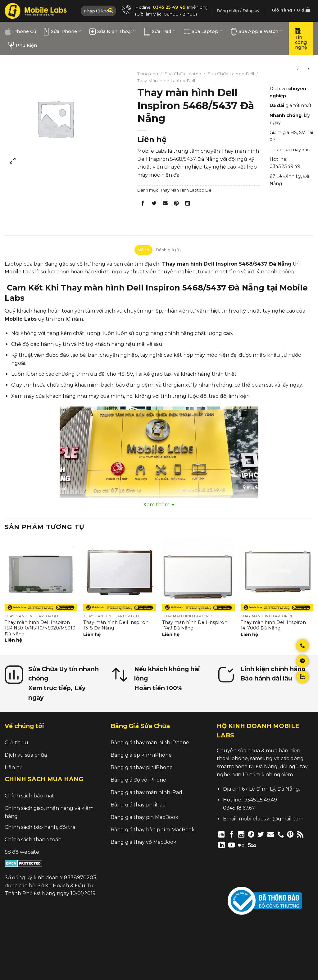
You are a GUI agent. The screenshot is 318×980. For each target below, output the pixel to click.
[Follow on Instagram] (241, 834)
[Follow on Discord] (222, 834)
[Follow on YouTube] (232, 845)
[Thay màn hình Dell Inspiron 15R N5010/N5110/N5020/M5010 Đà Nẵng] (41, 575)
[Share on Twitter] (154, 204)
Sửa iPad (160, 32)
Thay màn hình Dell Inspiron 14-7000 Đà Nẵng (273, 625)
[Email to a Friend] (165, 204)
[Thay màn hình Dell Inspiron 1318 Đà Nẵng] (120, 575)
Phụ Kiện (23, 46)
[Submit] (111, 11)
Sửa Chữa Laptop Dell (231, 74)
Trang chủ (148, 74)
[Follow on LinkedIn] (222, 845)
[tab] (143, 250)
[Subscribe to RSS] (300, 834)
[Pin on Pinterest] (177, 204)
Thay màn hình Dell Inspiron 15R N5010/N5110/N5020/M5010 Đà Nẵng (40, 628)
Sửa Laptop (203, 32)
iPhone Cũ (20, 32)
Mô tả (143, 250)
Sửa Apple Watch (257, 32)
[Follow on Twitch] (263, 845)
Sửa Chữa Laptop (183, 74)
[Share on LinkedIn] (188, 204)
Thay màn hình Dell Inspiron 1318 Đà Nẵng (116, 625)
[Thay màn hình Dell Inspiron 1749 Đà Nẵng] (198, 575)
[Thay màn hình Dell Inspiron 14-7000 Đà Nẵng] (277, 575)
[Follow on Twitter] (261, 834)
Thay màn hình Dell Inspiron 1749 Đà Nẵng (195, 625)
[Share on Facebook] (143, 204)
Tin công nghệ (301, 39)
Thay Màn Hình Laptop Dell (166, 81)
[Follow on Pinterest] (290, 834)
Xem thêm (156, 505)
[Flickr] (241, 845)
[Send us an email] (271, 834)
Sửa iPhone (62, 32)
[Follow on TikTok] (251, 834)
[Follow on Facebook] (232, 834)
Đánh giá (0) (168, 250)
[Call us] (281, 834)
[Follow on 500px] (252, 845)
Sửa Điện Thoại (113, 32)
